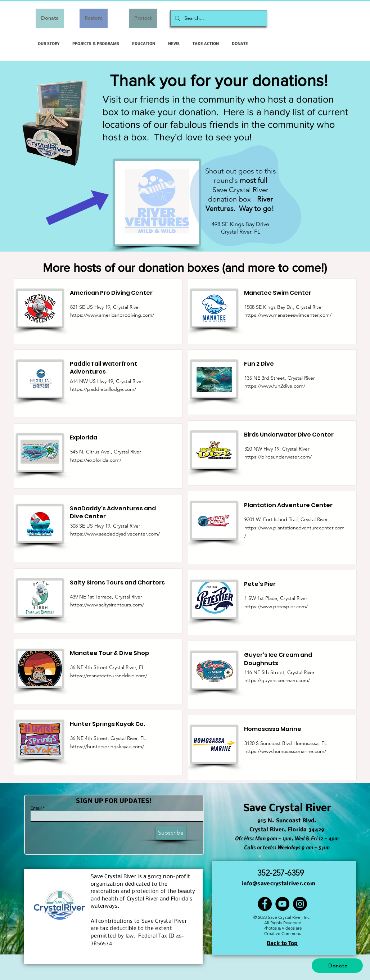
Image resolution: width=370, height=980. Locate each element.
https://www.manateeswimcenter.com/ (288, 315)
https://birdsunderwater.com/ (278, 457)
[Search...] (218, 18)
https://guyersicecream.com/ (277, 680)
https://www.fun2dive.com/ (275, 386)
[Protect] (143, 18)
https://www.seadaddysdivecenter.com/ (115, 534)
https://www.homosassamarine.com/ (285, 751)
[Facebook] (265, 904)
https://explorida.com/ (96, 460)
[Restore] (94, 18)
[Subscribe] (171, 833)
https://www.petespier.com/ (276, 606)
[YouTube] (282, 904)
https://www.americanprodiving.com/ (112, 315)
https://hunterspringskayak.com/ (107, 746)
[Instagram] (300, 904)
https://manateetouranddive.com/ (109, 676)
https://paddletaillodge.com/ (103, 389)
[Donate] (50, 18)
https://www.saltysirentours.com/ (107, 605)
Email (36, 809)
